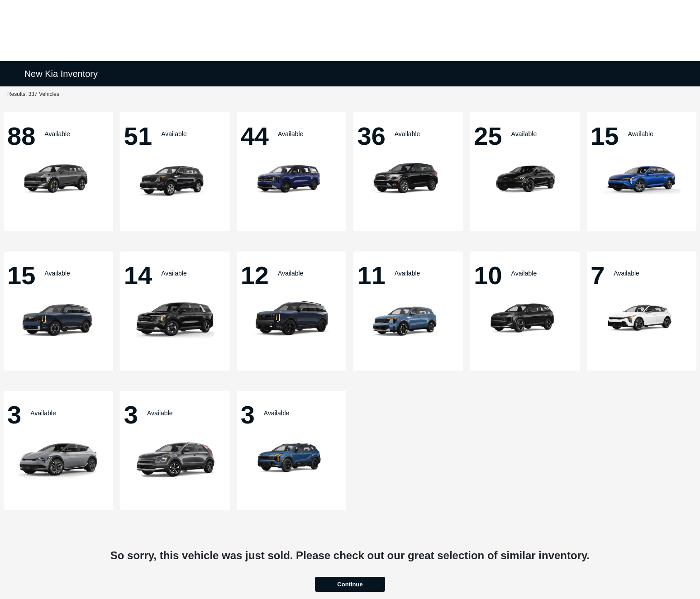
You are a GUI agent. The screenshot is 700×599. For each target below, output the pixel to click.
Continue (350, 584)
